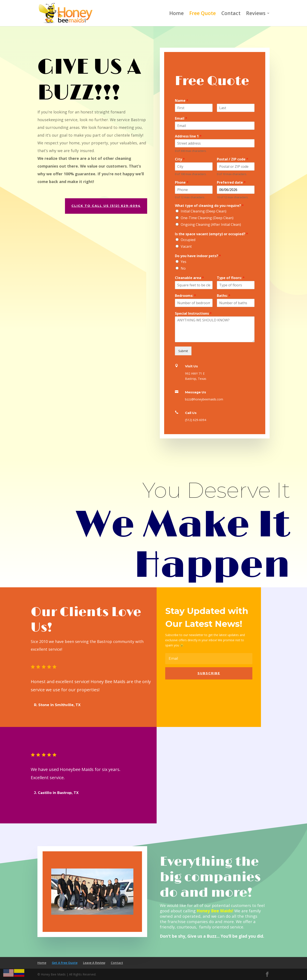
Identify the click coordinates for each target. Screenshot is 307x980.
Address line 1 (188, 136)
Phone (182, 182)
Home (177, 14)
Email (181, 118)
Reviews (256, 14)
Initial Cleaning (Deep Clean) (204, 211)
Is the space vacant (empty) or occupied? (211, 234)
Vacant (186, 246)
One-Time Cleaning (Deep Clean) (207, 218)
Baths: (224, 296)
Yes (184, 262)
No (183, 268)
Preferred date (231, 182)
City (180, 159)
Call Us (191, 413)
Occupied (188, 240)
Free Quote (203, 14)
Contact (231, 14)
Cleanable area (189, 278)
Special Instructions (193, 314)
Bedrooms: (185, 296)
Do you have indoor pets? (198, 256)
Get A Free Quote (65, 963)
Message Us (196, 392)
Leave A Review (94, 963)
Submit (183, 351)
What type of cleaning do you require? (209, 206)
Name (182, 101)
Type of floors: (231, 278)
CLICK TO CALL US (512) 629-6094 (99, 206)
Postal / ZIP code (233, 159)
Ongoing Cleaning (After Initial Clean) (211, 224)
